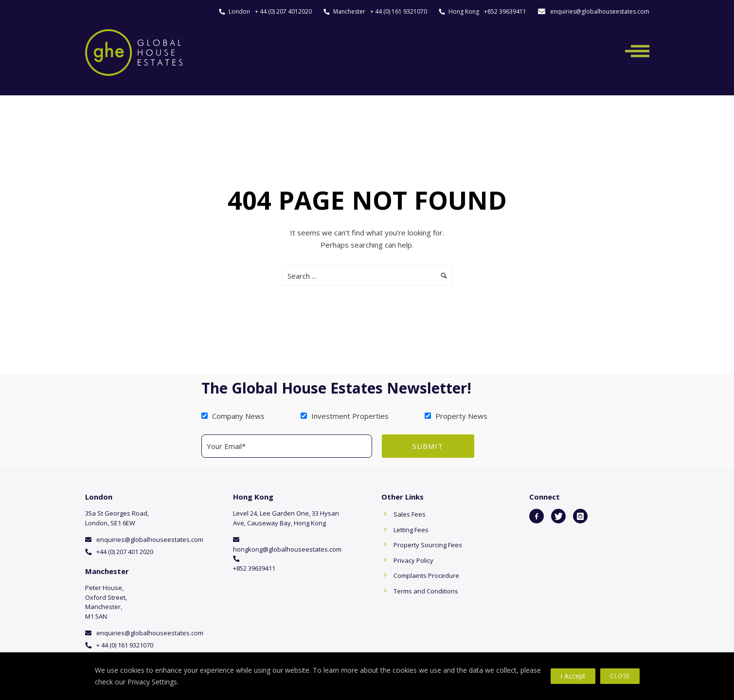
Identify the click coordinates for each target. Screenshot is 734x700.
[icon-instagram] (580, 516)
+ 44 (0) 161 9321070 (399, 11)
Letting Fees (411, 530)
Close (620, 676)
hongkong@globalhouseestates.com (287, 549)
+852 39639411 (505, 11)
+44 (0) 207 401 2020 (125, 552)
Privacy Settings (152, 682)
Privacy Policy (413, 560)
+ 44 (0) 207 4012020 (283, 11)
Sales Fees (410, 514)
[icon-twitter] (558, 516)
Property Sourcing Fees (428, 545)
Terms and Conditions (426, 591)
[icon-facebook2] (537, 516)
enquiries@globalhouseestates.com (600, 11)
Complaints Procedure (426, 575)
